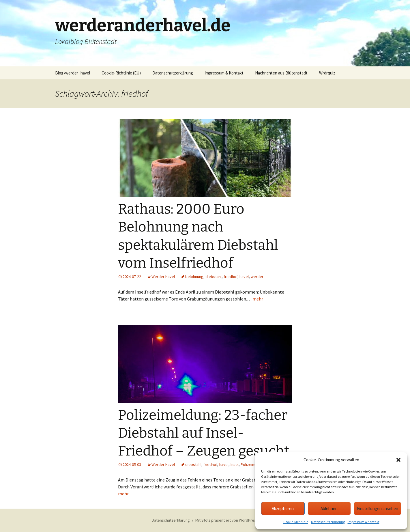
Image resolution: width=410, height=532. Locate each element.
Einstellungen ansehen (378, 508)
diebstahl (214, 277)
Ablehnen (329, 508)
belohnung (194, 277)
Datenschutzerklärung (328, 522)
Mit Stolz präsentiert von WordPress (227, 520)
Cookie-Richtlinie (296, 522)
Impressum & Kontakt (364, 522)
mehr (258, 299)
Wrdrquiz (327, 73)
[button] (398, 460)
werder (257, 277)
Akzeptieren (283, 508)
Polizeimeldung (254, 464)
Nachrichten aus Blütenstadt (281, 73)
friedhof (231, 277)
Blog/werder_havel (73, 73)
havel (244, 277)
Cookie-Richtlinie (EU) (121, 73)
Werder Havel (163, 277)
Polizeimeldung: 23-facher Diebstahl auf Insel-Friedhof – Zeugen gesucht (204, 433)
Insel (235, 464)
